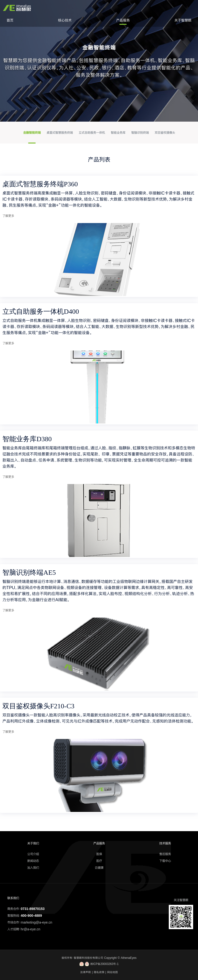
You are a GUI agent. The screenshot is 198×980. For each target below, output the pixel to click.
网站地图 (113, 972)
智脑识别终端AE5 (29, 572)
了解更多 (8, 216)
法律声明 (85, 972)
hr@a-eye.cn (30, 929)
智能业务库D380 (27, 439)
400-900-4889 (31, 916)
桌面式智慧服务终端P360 (40, 184)
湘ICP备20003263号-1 (99, 964)
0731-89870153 (33, 909)
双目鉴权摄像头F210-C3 (38, 706)
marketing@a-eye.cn (36, 922)
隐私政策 (99, 972)
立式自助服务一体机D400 (41, 311)
